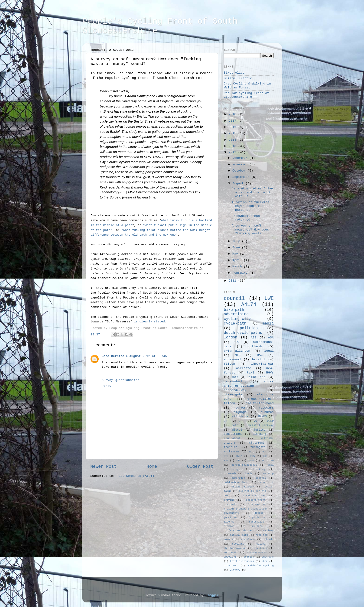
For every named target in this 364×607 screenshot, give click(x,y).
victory (235, 570)
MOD (235, 377)
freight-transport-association (246, 509)
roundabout (232, 438)
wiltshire (240, 417)
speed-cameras (257, 552)
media (268, 324)
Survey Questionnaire (120, 380)
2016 (233, 127)
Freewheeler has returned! (246, 218)
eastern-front (256, 500)
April (238, 260)
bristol (259, 359)
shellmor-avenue (235, 548)
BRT (226, 421)
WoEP (270, 421)
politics (249, 328)
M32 (226, 461)
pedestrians (233, 434)
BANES (263, 417)
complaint (267, 482)
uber (265, 561)
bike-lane (257, 377)
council (234, 299)
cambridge (238, 478)
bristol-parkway (261, 425)
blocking (259, 469)
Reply (106, 386)
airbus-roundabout (244, 465)
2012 (233, 152)
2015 (233, 133)
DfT (241, 421)
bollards (255, 346)
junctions (231, 517)
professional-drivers (239, 531)
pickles (229, 526)
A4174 (249, 305)
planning (259, 434)
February (241, 273)
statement (257, 443)
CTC (226, 456)
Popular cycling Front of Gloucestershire (246, 95)
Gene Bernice (113, 356)
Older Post (200, 467)
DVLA (239, 456)
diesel (237, 430)
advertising (236, 314)
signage (240, 412)
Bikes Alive (234, 73)
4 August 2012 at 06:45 (146, 356)
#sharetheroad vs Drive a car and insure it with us (252, 192)
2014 (233, 140)
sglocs (261, 544)
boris (249, 474)
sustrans (268, 557)
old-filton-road (260, 403)
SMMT (251, 461)
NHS (238, 461)
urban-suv (231, 566)
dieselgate (233, 394)
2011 (233, 281)
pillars (257, 526)
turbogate (258, 447)
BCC (251, 452)
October (240, 171)
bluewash (230, 474)
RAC (260, 355)
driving (229, 500)
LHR (265, 456)
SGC (236, 342)
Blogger (212, 595)
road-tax (262, 535)
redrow (239, 408)
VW (255, 421)
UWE (269, 299)
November (241, 164)
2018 (233, 114)
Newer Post (103, 467)
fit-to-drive (257, 504)
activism (268, 461)
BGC (265, 452)
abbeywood (232, 359)
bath (235, 425)
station (249, 557)
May (236, 254)
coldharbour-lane (236, 482)
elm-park (230, 504)
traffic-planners (242, 561)
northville (257, 522)
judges (259, 513)
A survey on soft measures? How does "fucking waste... (250, 229)
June (237, 248)
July (237, 241)
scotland (238, 544)
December (241, 158)
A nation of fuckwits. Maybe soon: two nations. (251, 206)
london (231, 338)
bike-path (234, 310)
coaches (261, 478)
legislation (257, 517)
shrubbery (261, 548)
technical (231, 447)
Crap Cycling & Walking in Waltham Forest (247, 86)
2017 (233, 121)
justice (259, 430)
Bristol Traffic (238, 78)
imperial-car (262, 364)
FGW (253, 456)
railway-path (239, 535)
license (229, 522)
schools (268, 539)
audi (271, 465)
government (231, 513)
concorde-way (235, 390)
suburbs (267, 412)
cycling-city (237, 319)
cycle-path (235, 324)
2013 (233, 146)
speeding (230, 557)
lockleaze (243, 368)
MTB (238, 355)
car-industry (235, 381)
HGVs (270, 373)
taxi (250, 373)
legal (269, 351)
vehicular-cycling (261, 566)
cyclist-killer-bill (253, 491)
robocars (266, 408)
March (238, 267)
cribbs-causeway (243, 487)
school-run (248, 539)
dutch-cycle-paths (243, 333)
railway (268, 531)
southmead (231, 552)
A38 (253, 338)
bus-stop (268, 474)
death (227, 496)
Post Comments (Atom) (135, 476)
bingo (236, 469)
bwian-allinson (237, 351)
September (242, 177)
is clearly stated (149, 322)
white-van (231, 452)
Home (152, 467)
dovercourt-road (254, 496)
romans (228, 539)
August (239, 183)
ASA (271, 338)
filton (229, 364)
